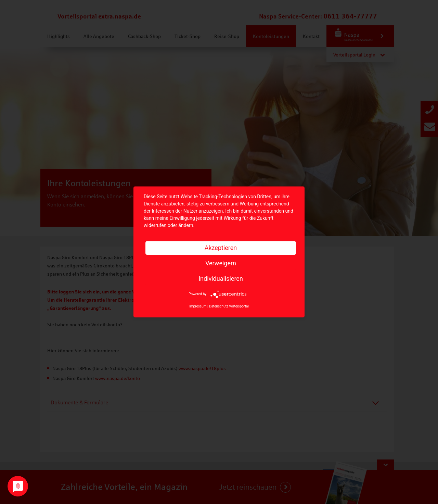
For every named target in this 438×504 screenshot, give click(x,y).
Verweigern (221, 263)
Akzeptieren (221, 248)
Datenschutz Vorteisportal (229, 307)
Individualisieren (221, 279)
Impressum (198, 307)
